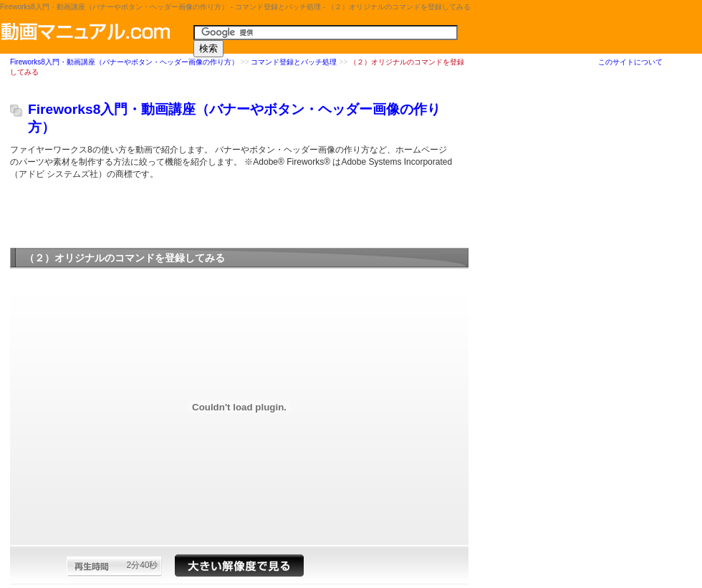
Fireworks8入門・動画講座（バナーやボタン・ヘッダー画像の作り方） (124, 63)
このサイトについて (630, 62)
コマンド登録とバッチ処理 (294, 63)
